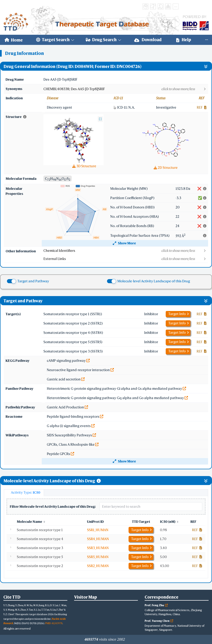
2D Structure (166, 168)
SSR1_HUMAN (98, 530)
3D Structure (84, 166)
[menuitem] (14, 40)
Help (184, 40)
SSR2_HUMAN (98, 566)
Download (148, 40)
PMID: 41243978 (54, 623)
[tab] (24, 493)
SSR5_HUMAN (98, 557)
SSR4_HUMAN (98, 539)
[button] (126, 89)
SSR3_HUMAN (98, 548)
